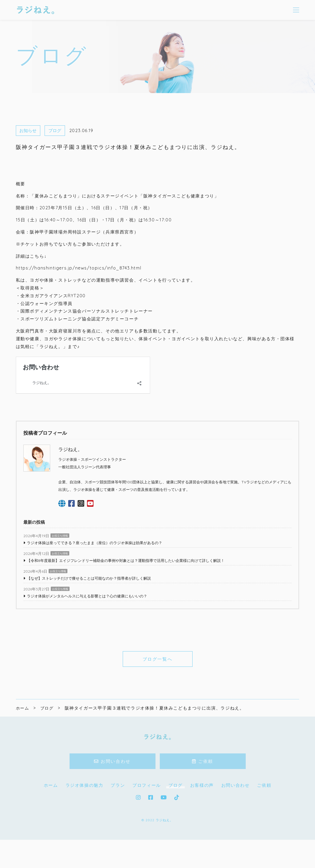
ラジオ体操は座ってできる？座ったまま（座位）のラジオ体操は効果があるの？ (95, 573)
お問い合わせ (29, 361)
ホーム (51, 816)
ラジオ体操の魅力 (84, 816)
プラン (118, 816)
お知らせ (28, 130)
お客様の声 (202, 816)
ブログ (55, 130)
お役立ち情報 (60, 566)
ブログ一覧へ (157, 690)
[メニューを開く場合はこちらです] (296, 10)
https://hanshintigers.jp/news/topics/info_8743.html (79, 268)
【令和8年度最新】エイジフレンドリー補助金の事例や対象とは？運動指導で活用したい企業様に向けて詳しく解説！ (126, 591)
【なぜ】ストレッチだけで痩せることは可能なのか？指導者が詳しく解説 (89, 609)
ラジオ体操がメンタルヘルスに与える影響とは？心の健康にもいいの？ (87, 627)
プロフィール (147, 816)
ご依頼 (264, 816)
